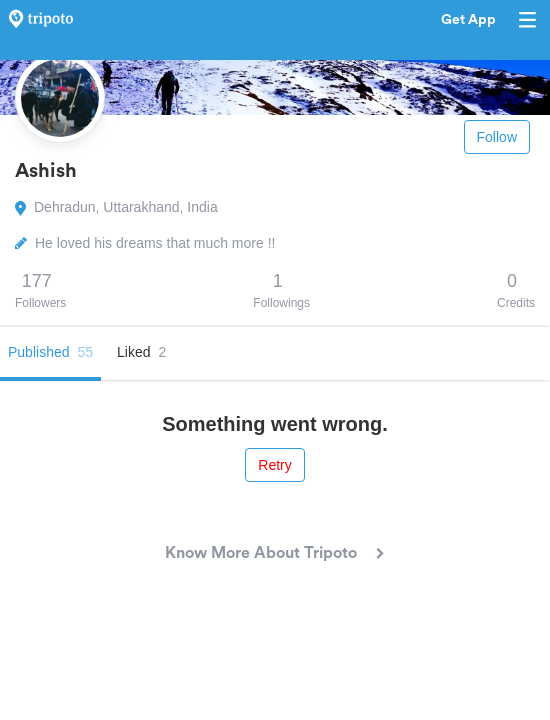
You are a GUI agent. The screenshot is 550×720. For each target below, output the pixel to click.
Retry (274, 465)
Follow (497, 137)
